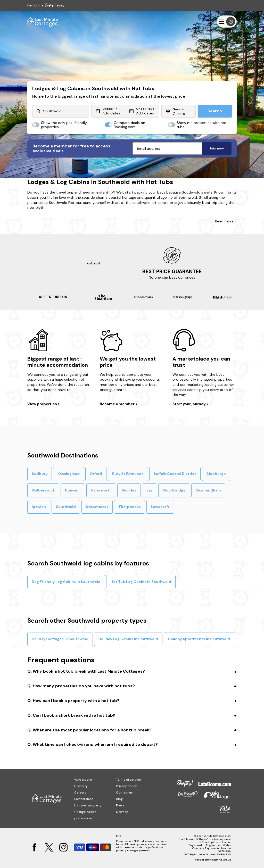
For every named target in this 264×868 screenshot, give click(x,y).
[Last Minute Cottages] (43, 22)
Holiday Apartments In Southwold (199, 639)
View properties (43, 404)
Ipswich (39, 507)
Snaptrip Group (221, 860)
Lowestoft (160, 507)
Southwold (66, 507)
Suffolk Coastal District (175, 474)
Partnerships (84, 799)
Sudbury (40, 474)
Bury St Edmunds (128, 474)
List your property (88, 805)
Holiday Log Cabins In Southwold (128, 639)
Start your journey (189, 404)
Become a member (118, 404)
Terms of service (128, 780)
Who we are (83, 780)
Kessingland (69, 474)
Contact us (124, 792)
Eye (150, 490)
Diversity (81, 786)
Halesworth (101, 490)
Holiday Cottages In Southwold (60, 639)
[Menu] (227, 22)
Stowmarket (97, 507)
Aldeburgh (216, 474)
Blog (119, 799)
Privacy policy (126, 786)
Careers (80, 792)
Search (215, 111)
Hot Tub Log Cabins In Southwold (141, 582)
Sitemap (122, 812)
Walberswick (43, 490)
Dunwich (73, 490)
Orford (96, 474)
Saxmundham (208, 490)
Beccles (129, 490)
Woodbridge (174, 490)
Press (120, 805)
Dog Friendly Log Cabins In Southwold (66, 582)
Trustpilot (92, 263)
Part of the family (46, 5)
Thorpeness (130, 507)
